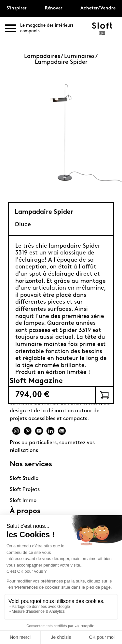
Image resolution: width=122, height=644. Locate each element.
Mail (62, 431)
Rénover (54, 8)
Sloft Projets (25, 490)
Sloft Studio (24, 479)
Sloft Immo (23, 501)
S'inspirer (17, 8)
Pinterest (28, 431)
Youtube (39, 431)
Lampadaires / (44, 56)
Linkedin (50, 431)
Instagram (16, 431)
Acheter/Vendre (98, 8)
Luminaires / (81, 56)
